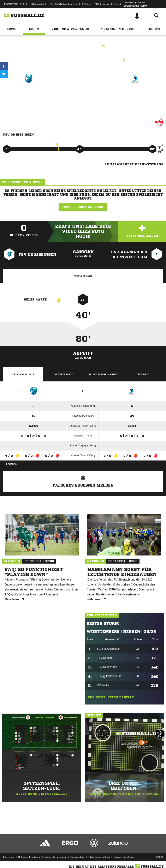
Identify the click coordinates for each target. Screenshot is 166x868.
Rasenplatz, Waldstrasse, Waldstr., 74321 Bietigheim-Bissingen (83, 60)
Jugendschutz (77, 854)
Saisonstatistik (23, 374)
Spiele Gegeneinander (103, 374)
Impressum (9, 854)
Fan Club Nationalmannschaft (66, 4)
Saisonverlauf (63, 374)
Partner (88, 4)
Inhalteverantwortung (99, 854)
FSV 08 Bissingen (29, 94)
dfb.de (25, 4)
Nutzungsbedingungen (55, 854)
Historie (143, 374)
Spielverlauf (83, 276)
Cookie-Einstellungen (124, 854)
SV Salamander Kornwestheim (136, 96)
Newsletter (118, 4)
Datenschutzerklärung (29, 854)
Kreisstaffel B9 (83, 47)
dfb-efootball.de (39, 4)
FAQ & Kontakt (102, 4)
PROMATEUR (11, 4)
